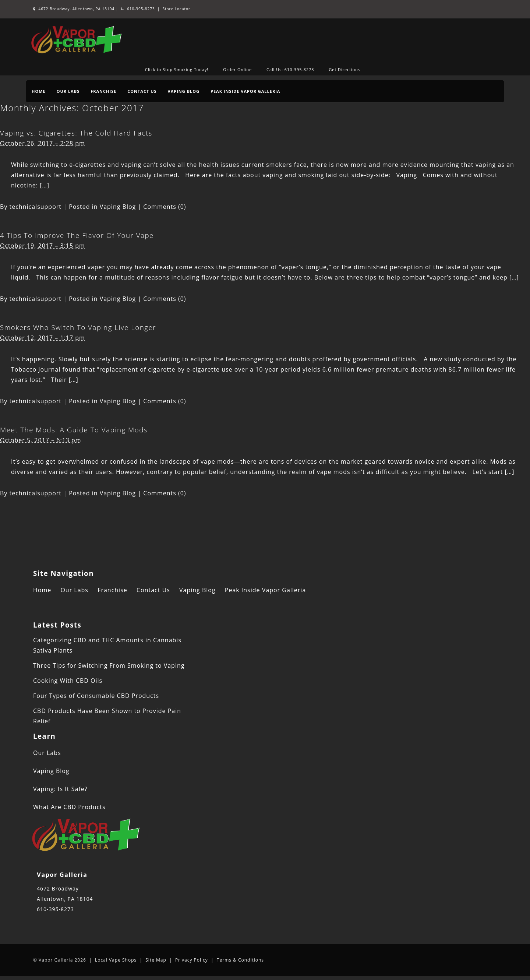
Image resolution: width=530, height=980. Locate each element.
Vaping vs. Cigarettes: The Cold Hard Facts (76, 133)
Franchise (103, 91)
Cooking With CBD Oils (68, 681)
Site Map (156, 960)
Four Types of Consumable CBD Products (96, 696)
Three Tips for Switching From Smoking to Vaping (109, 665)
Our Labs (68, 91)
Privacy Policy (192, 960)
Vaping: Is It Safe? (60, 789)
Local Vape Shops (116, 960)
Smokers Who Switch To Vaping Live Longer (78, 327)
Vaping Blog (184, 91)
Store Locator (177, 9)
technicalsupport (36, 207)
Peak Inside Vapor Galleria (245, 91)
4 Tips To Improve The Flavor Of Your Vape (77, 235)
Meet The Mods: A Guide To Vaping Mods (74, 430)
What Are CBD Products (69, 807)
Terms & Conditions (240, 960)
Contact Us (142, 91)
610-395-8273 (138, 9)
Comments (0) (165, 207)
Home (39, 91)
